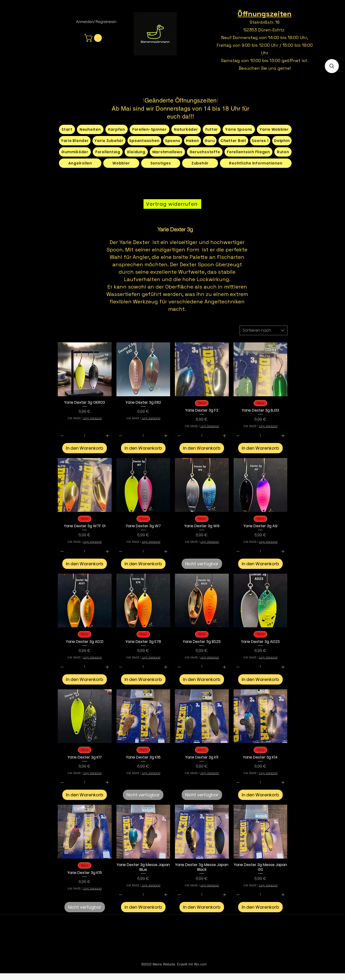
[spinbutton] (85, 436)
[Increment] (108, 436)
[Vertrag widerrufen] (172, 204)
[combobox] (264, 330)
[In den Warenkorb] (85, 448)
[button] (94, 38)
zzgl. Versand (92, 418)
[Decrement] (61, 436)
